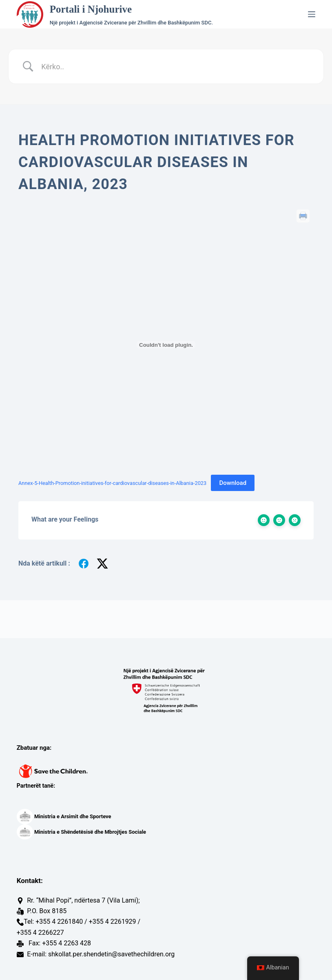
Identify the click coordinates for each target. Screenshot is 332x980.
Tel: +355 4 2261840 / (55, 922)
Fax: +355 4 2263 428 (59, 943)
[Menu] (312, 14)
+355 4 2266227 (40, 933)
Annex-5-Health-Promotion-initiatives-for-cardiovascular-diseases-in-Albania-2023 (112, 483)
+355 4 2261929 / (115, 922)
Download (233, 483)
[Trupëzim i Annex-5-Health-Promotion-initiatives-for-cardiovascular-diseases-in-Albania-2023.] (166, 345)
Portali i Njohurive (91, 9)
